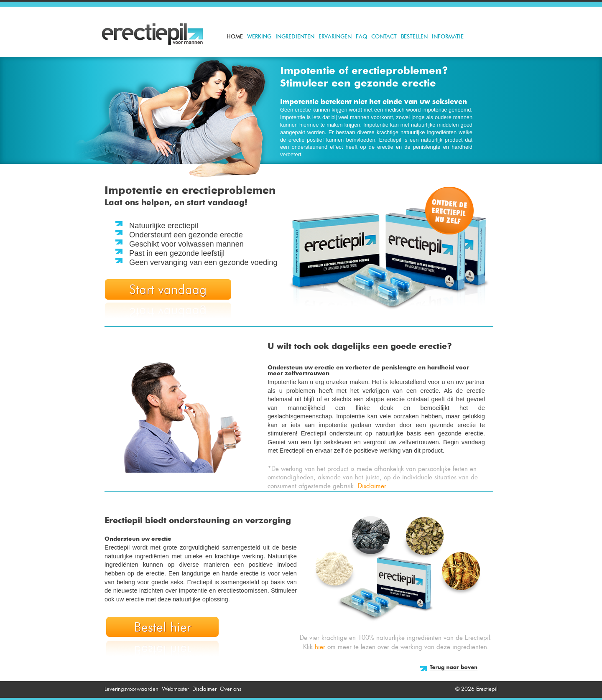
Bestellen (414, 37)
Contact (384, 37)
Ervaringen (335, 37)
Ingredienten (295, 37)
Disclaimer (372, 486)
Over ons (231, 689)
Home (235, 37)
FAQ (361, 37)
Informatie (448, 37)
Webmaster (175, 689)
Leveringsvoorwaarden (131, 689)
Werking (259, 37)
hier (320, 647)
